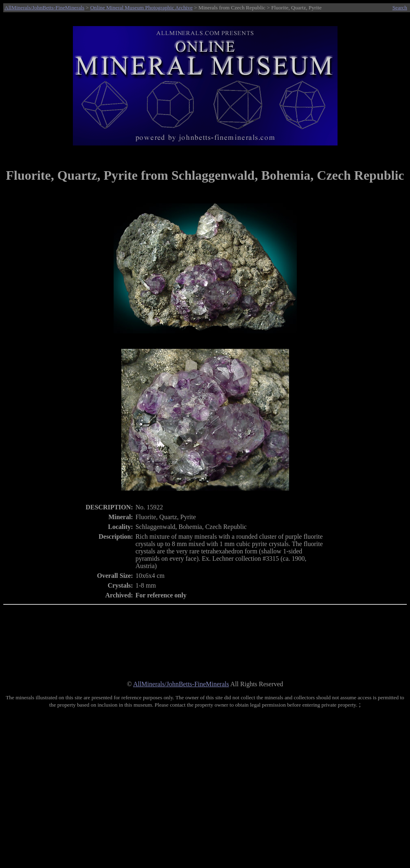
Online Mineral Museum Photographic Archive (141, 8)
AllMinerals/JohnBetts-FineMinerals (44, 8)
